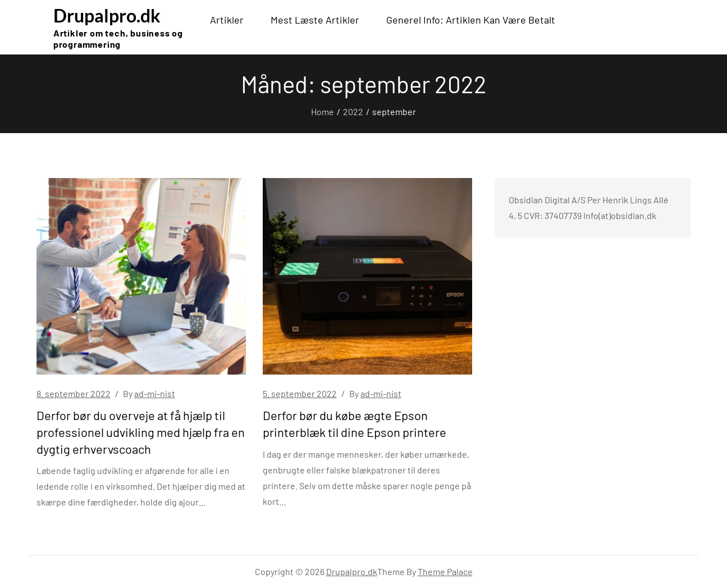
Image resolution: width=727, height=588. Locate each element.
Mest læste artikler (315, 20)
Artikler (227, 20)
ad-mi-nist (155, 393)
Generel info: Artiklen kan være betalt (471, 20)
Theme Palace (445, 571)
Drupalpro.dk (107, 15)
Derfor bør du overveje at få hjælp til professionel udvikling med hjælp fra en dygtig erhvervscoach (141, 432)
